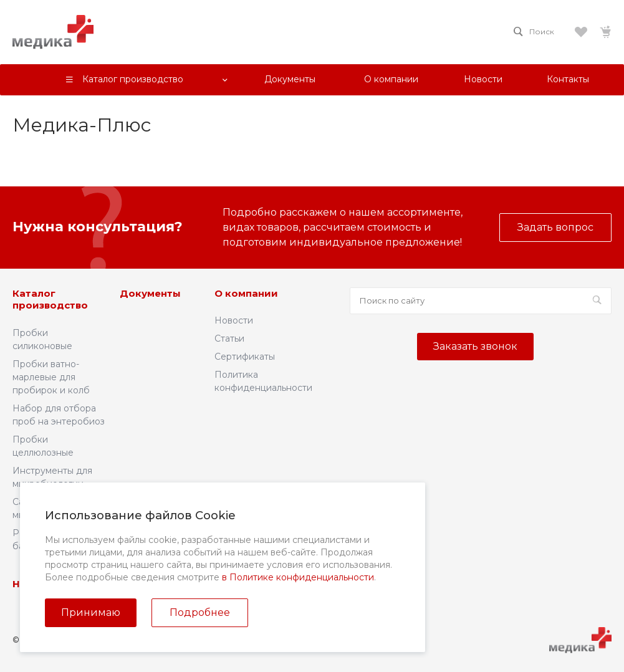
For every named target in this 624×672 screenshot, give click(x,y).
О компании (246, 293)
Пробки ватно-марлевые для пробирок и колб (51, 377)
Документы (150, 293)
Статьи (229, 338)
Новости (234, 320)
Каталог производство (50, 300)
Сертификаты (245, 357)
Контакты (195, 584)
